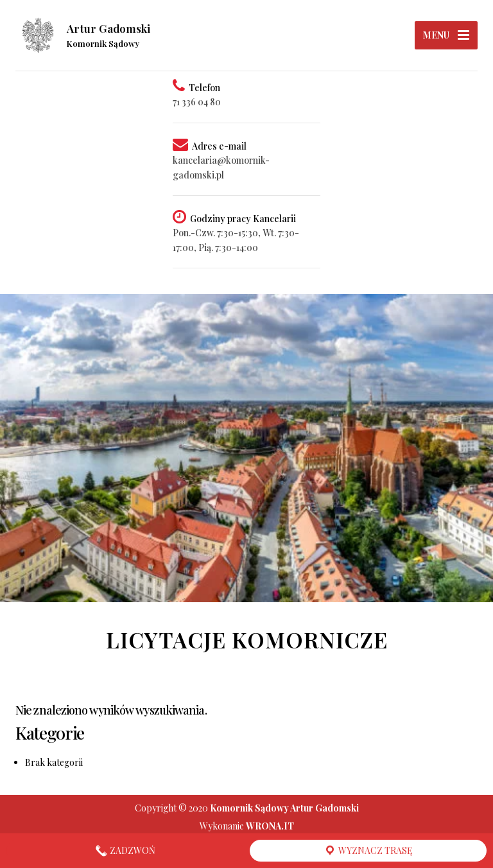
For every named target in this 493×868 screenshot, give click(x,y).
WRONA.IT (270, 826)
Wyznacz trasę (368, 851)
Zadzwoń (125, 851)
